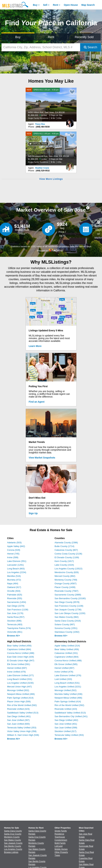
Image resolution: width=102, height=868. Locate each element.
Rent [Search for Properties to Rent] (51, 37)
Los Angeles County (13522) (69, 569)
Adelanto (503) (14, 543)
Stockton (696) (14, 621)
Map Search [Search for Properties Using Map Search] (88, 5)
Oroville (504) (14, 591)
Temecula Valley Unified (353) (22, 728)
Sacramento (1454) (17, 602)
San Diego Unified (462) (66, 720)
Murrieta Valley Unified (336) (69, 694)
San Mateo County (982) (67, 617)
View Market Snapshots (42, 458)
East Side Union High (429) (21, 657)
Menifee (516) (14, 576)
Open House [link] (71, 5)
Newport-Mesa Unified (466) (21, 694)
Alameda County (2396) (66, 543)
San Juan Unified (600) (18, 724)
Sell (45, 5)
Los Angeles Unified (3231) (68, 687)
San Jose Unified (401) (66, 724)
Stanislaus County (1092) (67, 632)
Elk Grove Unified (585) (66, 664)
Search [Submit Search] (91, 47)
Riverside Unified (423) (18, 709)
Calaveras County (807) (66, 550)
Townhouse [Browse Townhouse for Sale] (60, 837)
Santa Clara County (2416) (68, 621)
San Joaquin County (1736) (68, 610)
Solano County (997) (65, 624)
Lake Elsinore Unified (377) (20, 675)
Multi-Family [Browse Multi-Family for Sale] (60, 843)
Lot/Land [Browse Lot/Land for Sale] (59, 846)
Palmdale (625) (15, 595)
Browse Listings (11, 852)
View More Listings (51, 179)
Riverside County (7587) (67, 591)
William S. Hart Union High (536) (23, 735)
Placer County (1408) (65, 587)
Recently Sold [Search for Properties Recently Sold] (84, 37)
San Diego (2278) (16, 606)
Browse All (13, 636)
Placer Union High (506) (19, 701)
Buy (35, 5)
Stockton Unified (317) (66, 731)
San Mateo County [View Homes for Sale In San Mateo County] (12, 840)
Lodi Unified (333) (63, 679)
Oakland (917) (14, 587)
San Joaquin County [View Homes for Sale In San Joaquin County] (13, 843)
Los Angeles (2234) (17, 572)
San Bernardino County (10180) (70, 598)
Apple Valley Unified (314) (67, 646)
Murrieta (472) (14, 580)
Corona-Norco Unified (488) (21, 653)
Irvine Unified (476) (16, 672)
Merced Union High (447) (19, 687)
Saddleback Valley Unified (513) (23, 713)
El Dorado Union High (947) (21, 661)
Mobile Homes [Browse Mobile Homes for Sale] (61, 849)
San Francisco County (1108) (69, 606)
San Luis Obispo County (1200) (70, 613)
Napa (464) (13, 583)
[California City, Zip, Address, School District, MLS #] (41, 47)
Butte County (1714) (64, 546)
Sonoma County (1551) (66, 628)
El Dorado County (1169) (67, 557)
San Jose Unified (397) (18, 720)
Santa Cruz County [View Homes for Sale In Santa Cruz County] (13, 834)
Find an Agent (37, 402)
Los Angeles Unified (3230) (20, 683)
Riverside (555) (15, 598)
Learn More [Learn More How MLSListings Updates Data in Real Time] (35, 346)
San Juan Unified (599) (66, 728)
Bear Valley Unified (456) (19, 646)
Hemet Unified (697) (17, 668)
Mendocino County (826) (67, 572)
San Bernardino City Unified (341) (71, 716)
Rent (56, 5)
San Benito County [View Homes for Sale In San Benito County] (13, 846)
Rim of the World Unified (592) (22, 705)
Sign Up (33, 513)
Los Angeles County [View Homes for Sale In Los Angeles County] (13, 849)
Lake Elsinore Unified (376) (68, 675)
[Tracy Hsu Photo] (70, 122)
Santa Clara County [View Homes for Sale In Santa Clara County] (13, 831)
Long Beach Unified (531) (20, 679)
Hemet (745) (13, 554)
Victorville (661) (15, 632)
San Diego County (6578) (67, 602)
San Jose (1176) (15, 613)
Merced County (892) (65, 576)
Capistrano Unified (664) (19, 649)
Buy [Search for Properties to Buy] (18, 37)
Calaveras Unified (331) (66, 653)
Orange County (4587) (66, 583)
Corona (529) (14, 550)
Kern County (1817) (64, 561)
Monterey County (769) (66, 580)
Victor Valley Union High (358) (22, 731)
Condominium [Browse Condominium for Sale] (61, 840)
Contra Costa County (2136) (68, 554)
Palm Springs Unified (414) (20, 698)
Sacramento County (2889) (68, 595)
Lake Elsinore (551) (17, 561)
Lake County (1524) (64, 565)
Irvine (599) (13, 557)
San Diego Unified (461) (19, 716)
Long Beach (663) (16, 569)
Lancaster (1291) (15, 565)
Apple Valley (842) (16, 546)
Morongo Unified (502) (18, 690)
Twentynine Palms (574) (19, 628)
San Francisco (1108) (18, 610)
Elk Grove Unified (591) (19, 664)
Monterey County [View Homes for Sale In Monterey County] (12, 837)
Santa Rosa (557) (16, 617)
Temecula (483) (15, 624)
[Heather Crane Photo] (70, 165)
